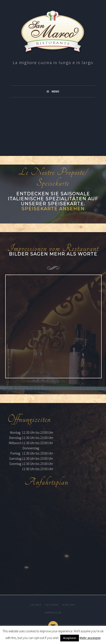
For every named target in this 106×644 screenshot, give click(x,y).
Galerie (36, 605)
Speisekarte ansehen (53, 209)
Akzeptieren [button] (70, 638)
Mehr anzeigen (90, 638)
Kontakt (69, 605)
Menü (55, 91)
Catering (52, 605)
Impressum (53, 612)
